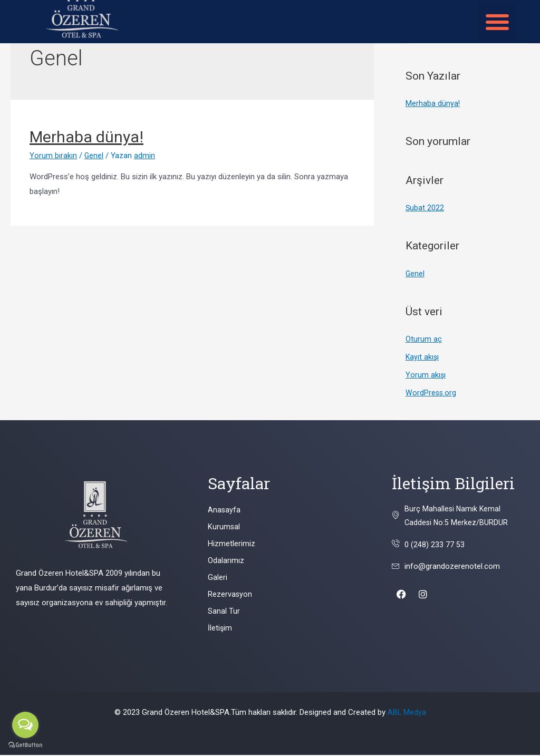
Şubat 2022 (425, 209)
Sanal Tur (224, 613)
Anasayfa (224, 511)
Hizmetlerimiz (232, 545)
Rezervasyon (230, 596)
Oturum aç (424, 340)
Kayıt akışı (423, 358)
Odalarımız (226, 562)
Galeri (218, 579)
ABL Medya (407, 713)
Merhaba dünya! (86, 137)
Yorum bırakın (53, 156)
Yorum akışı (426, 376)
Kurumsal (224, 528)
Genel (94, 156)
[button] (497, 22)
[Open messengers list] (25, 725)
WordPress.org (431, 394)
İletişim (220, 629)
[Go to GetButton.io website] (25, 745)
